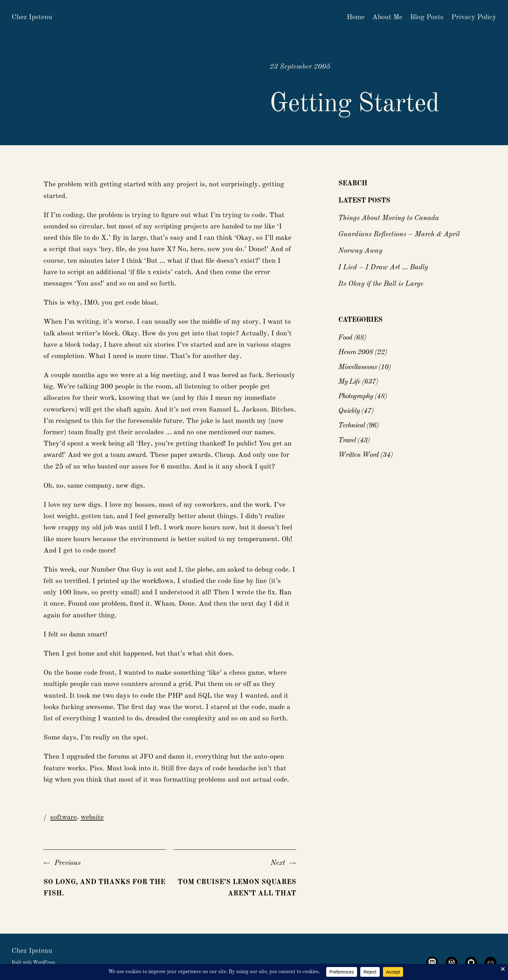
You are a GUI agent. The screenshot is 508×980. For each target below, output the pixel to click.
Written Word (358, 455)
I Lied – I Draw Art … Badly (383, 267)
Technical (352, 426)
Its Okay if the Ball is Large (381, 284)
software (63, 817)
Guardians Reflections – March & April (399, 234)
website (92, 817)
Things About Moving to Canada (389, 218)
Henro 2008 (356, 352)
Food (345, 338)
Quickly (349, 411)
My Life (349, 382)
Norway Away (360, 251)
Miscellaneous (358, 367)
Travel (347, 440)
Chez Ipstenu (32, 17)
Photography (356, 396)
